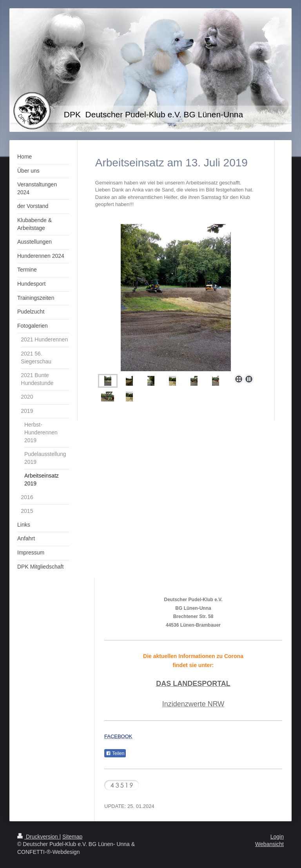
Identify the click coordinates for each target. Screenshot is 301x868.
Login (277, 837)
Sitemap (72, 837)
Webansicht (269, 844)
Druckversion (38, 837)
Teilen (115, 753)
